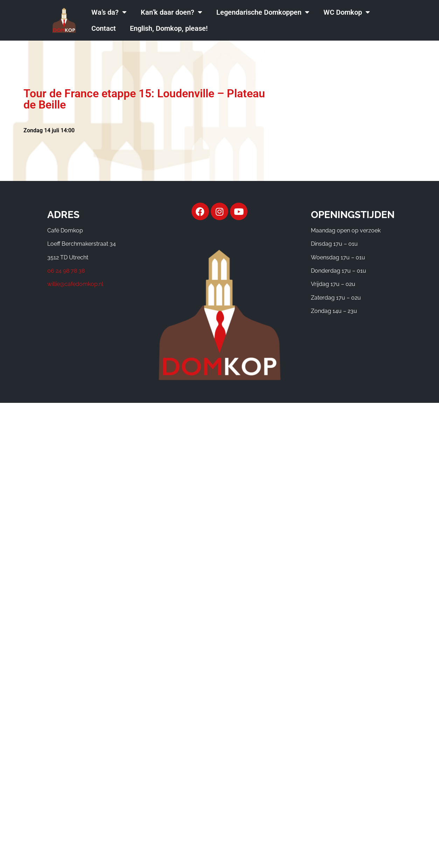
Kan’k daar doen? (172, 12)
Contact (104, 28)
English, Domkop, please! (169, 28)
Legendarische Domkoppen (263, 12)
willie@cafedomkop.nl (75, 284)
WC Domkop (347, 12)
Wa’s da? (109, 12)
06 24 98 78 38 (66, 271)
